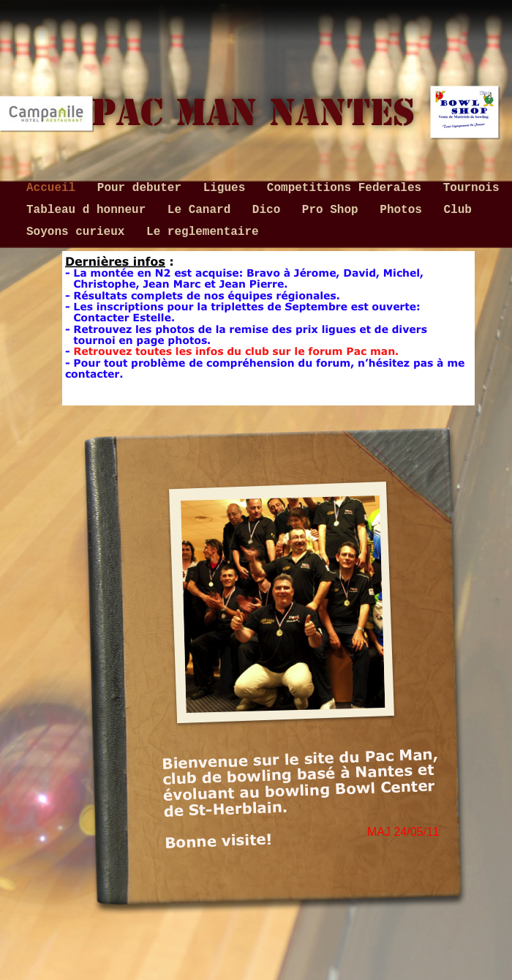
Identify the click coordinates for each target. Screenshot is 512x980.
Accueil (54, 188)
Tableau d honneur (90, 210)
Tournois (471, 188)
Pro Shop (334, 210)
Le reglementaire (203, 232)
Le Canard (203, 210)
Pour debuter (143, 188)
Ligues (228, 188)
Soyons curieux (79, 232)
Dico (270, 210)
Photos (404, 210)
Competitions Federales (348, 188)
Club (458, 210)
